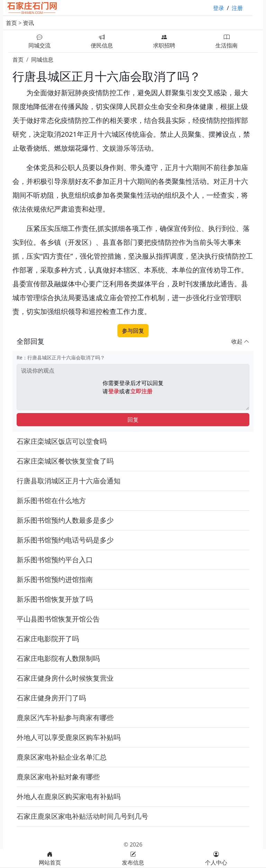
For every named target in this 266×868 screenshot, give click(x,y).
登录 (219, 8)
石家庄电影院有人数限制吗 (58, 658)
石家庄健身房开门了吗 (51, 698)
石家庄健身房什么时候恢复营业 (65, 678)
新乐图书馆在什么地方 (51, 500)
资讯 (28, 23)
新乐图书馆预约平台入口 (55, 560)
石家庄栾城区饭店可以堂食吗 (62, 441)
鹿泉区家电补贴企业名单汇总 (62, 757)
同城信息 (42, 60)
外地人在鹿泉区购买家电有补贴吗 (69, 797)
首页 (11, 23)
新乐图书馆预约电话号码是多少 (65, 540)
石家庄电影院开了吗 (48, 639)
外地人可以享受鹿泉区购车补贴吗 (69, 737)
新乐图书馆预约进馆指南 (55, 579)
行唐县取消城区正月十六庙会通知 (69, 481)
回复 (133, 420)
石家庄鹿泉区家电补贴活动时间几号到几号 (82, 816)
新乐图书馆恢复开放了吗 (55, 599)
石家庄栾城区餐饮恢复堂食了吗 (65, 461)
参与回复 (133, 331)
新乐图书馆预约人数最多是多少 (65, 520)
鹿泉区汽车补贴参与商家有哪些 (65, 718)
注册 (237, 8)
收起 (240, 341)
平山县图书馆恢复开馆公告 (58, 619)
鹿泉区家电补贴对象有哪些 (58, 777)
